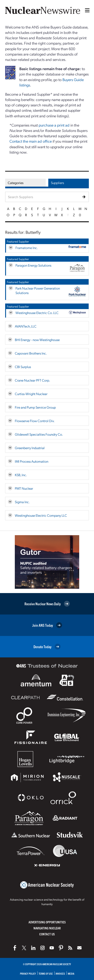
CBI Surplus (23, 367)
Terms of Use (46, 973)
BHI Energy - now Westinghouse (37, 340)
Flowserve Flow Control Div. (35, 421)
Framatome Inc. (27, 248)
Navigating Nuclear (47, 928)
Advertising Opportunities (47, 922)
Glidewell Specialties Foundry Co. (39, 434)
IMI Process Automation (32, 461)
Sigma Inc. (22, 502)
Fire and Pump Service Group (35, 407)
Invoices (60, 973)
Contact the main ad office (31, 141)
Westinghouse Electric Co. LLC (37, 313)
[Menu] (86, 10)
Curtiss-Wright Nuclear (31, 394)
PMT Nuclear (24, 488)
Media (71, 973)
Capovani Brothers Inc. (31, 353)
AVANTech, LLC (26, 326)
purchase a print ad (54, 125)
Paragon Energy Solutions (33, 265)
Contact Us (47, 934)
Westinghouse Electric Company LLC (41, 515)
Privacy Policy (28, 973)
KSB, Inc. (21, 475)
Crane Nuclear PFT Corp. (32, 380)
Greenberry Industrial (30, 448)
